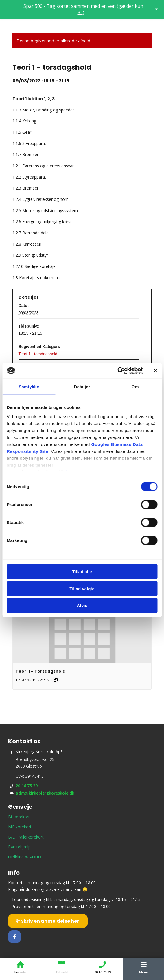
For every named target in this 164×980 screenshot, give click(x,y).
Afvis (82, 605)
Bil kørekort (19, 817)
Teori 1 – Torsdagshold (40, 671)
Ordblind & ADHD (25, 857)
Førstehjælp (19, 847)
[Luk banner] (155, 371)
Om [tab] (135, 387)
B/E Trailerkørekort (26, 837)
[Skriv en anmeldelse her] (48, 921)
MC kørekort (20, 827)
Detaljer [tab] (82, 387)
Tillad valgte (82, 588)
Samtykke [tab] (29, 387)
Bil (80, 12)
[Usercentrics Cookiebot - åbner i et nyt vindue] (117, 371)
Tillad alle (82, 572)
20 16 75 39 (27, 786)
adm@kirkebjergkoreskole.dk (45, 793)
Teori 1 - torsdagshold (38, 354)
